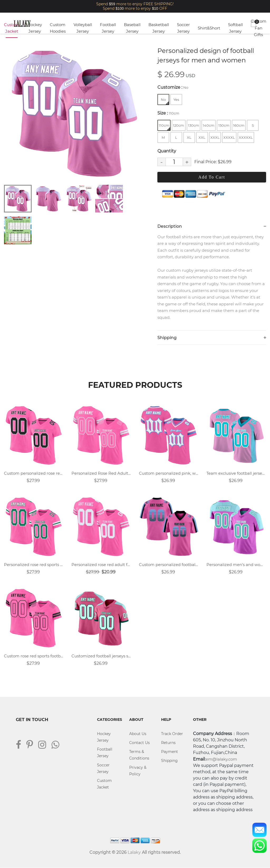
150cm (224, 125)
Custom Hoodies (58, 28)
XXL (202, 137)
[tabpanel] (73, 113)
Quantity (167, 151)
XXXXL (229, 137)
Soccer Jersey (183, 28)
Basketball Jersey (159, 28)
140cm (209, 125)
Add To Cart (212, 177)
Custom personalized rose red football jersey (34, 473)
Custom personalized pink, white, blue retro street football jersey (169, 473)
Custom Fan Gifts (259, 28)
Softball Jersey (235, 28)
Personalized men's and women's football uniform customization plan (236, 565)
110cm (164, 127)
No (165, 101)
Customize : (173, 87)
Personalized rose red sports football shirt (34, 565)
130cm (194, 125)
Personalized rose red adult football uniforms (101, 565)
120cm (179, 125)
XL (189, 137)
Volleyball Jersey (83, 28)
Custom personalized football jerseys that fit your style (169, 565)
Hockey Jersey (35, 28)
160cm (239, 125)
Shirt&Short (209, 28)
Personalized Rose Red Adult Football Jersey (101, 473)
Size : (168, 113)
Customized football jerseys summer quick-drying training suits (101, 656)
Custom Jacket (12, 28)
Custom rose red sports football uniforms (34, 656)
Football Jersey (108, 28)
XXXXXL (246, 137)
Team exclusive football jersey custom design (236, 473)
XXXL (215, 137)
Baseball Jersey (132, 28)
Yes (176, 100)
